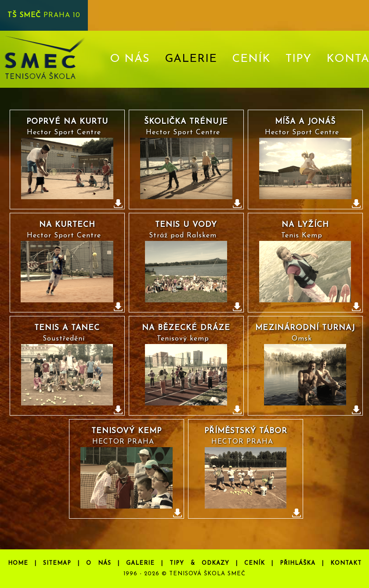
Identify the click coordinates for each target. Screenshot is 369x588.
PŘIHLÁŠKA (298, 563)
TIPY (298, 59)
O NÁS (130, 59)
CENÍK (251, 59)
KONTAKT (346, 563)
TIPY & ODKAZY (199, 563)
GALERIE (140, 563)
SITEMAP (57, 563)
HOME (18, 563)
